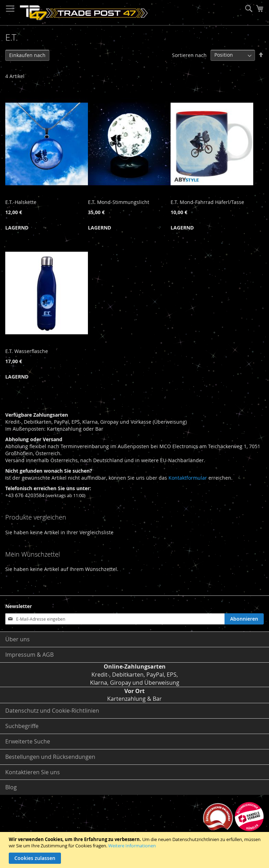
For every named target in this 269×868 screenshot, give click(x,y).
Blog (11, 787)
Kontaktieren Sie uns (33, 772)
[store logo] (84, 13)
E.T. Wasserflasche (27, 351)
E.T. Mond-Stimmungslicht (119, 202)
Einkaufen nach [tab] (27, 55)
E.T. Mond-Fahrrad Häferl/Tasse (207, 202)
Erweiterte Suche (28, 741)
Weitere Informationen (132, 846)
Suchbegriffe (22, 726)
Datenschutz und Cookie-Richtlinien (52, 711)
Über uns (18, 639)
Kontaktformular (188, 478)
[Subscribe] (244, 619)
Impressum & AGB (29, 655)
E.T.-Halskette (21, 202)
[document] (135, 850)
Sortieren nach (189, 55)
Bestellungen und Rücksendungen (50, 757)
